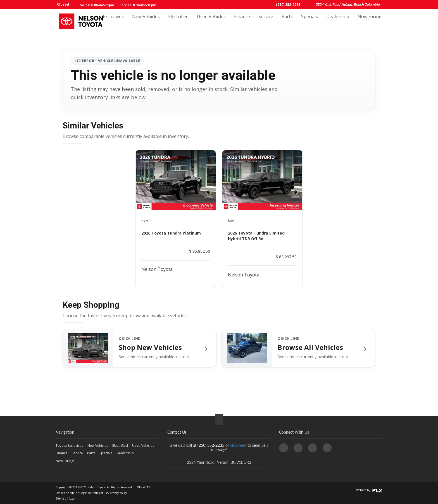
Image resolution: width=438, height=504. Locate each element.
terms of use (100, 493)
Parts (287, 22)
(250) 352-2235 (288, 5)
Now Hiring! (370, 22)
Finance (242, 22)
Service (266, 22)
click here (238, 445)
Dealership (338, 22)
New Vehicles (146, 22)
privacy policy (118, 493)
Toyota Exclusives (105, 22)
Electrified (178, 22)
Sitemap (61, 498)
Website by (369, 490)
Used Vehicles (211, 22)
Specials (310, 22)
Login (73, 498)
